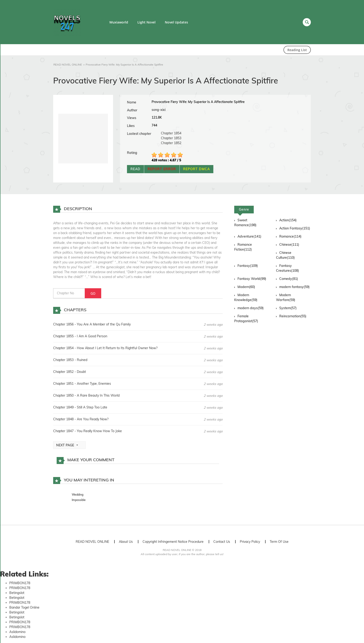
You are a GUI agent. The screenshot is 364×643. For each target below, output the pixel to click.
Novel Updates (176, 22)
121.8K (157, 117)
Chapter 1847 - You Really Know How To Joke (88, 431)
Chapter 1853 (171, 138)
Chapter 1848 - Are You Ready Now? (81, 419)
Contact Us (222, 542)
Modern (246, 287)
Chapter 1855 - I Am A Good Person (80, 336)
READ (135, 169)
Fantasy (248, 266)
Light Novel (146, 22)
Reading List (297, 50)
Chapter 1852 (171, 143)
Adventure (249, 236)
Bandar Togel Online (24, 607)
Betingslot (17, 593)
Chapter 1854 (171, 133)
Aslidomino (17, 632)
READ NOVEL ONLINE (92, 542)
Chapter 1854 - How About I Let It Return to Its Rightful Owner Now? (105, 348)
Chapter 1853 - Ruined (70, 360)
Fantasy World (252, 279)
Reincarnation (293, 316)
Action (288, 220)
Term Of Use (279, 542)
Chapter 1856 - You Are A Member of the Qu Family (92, 324)
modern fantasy (294, 287)
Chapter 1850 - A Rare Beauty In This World (86, 395)
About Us (126, 542)
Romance (290, 236)
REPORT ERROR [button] (162, 169)
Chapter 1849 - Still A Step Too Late (80, 407)
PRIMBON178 (20, 583)
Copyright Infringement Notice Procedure (173, 542)
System (288, 308)
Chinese (289, 245)
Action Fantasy (295, 228)
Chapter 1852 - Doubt (70, 372)
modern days (251, 308)
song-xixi (159, 110)
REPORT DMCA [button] (197, 169)
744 (154, 125)
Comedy (289, 279)
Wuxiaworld (119, 22)
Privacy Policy (250, 542)
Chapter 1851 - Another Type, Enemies (82, 384)
